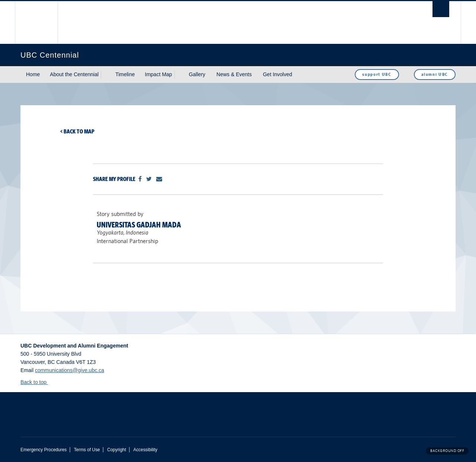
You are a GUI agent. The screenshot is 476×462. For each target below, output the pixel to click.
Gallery (197, 74)
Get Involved (278, 74)
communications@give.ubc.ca (70, 370)
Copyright (117, 450)
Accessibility (145, 450)
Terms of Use (87, 450)
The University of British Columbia (36, 22)
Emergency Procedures (44, 450)
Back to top (37, 382)
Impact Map (159, 74)
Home (33, 74)
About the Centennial (74, 74)
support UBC (377, 74)
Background (447, 451)
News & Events (234, 74)
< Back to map (77, 131)
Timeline (125, 74)
